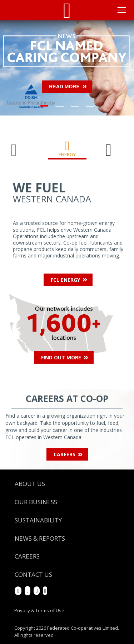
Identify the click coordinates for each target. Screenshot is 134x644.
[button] (10, 68)
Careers (64, 454)
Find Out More (61, 357)
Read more (64, 87)
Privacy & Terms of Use (39, 610)
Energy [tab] (67, 154)
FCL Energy (65, 280)
